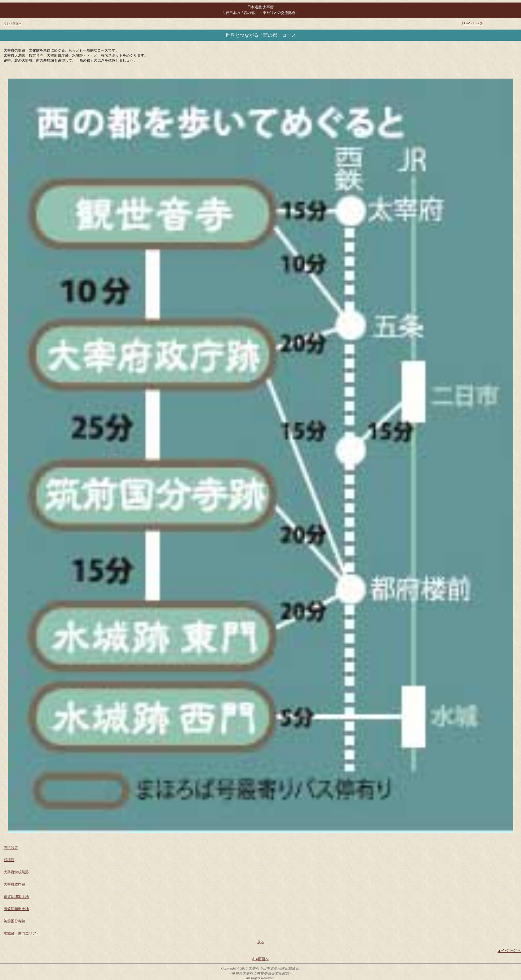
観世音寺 (11, 847)
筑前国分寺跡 (14, 921)
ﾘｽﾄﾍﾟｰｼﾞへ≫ (472, 23)
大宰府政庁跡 (14, 884)
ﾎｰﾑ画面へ (260, 959)
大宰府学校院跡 (16, 872)
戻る (261, 942)
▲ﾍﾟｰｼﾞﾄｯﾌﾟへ (509, 951)
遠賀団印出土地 (16, 897)
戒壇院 (9, 860)
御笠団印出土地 (16, 909)
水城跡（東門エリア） (22, 933)
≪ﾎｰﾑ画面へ (13, 23)
